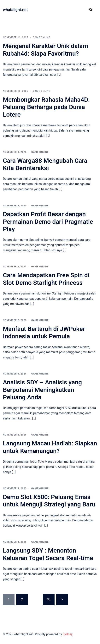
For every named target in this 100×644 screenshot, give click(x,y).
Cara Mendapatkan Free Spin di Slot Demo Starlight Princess (46, 279)
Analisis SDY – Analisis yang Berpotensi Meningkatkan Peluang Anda (42, 390)
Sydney (68, 634)
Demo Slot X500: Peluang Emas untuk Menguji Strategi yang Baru (49, 501)
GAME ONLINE (41, 37)
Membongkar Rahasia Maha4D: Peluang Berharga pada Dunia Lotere (46, 107)
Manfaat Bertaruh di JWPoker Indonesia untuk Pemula (44, 332)
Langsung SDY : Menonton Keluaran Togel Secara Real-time (48, 554)
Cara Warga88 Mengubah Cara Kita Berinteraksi (45, 164)
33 (49, 599)
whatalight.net (15, 10)
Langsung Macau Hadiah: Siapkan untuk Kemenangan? (50, 447)
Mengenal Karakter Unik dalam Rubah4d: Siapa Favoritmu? (45, 50)
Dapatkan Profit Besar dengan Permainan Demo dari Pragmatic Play (48, 222)
